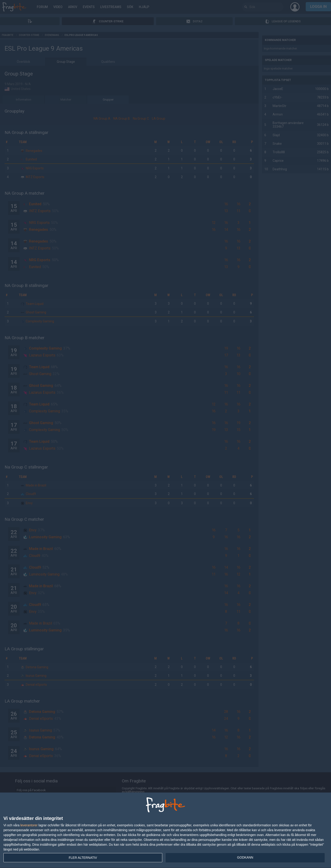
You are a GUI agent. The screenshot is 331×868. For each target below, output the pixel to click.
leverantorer (29, 825)
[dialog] (165, 830)
